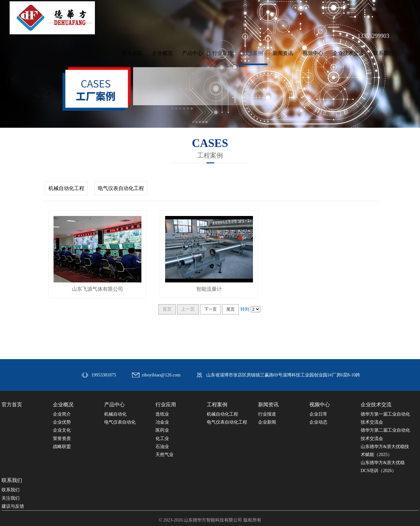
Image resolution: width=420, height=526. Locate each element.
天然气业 (164, 455)
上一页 (188, 309)
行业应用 (223, 53)
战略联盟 (62, 447)
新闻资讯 (283, 53)
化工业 (162, 439)
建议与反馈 (13, 506)
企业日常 (318, 414)
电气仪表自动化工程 (121, 188)
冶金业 (162, 422)
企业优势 (62, 422)
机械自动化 (115, 414)
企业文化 (62, 430)
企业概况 (162, 53)
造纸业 (162, 414)
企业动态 (318, 422)
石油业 (162, 447)
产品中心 (192, 53)
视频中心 (313, 53)
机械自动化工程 (66, 188)
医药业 (162, 430)
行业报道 (267, 414)
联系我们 (383, 53)
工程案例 (253, 53)
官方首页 (132, 53)
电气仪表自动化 (120, 422)
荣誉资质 (62, 439)
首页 (167, 309)
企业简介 (62, 414)
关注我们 (11, 498)
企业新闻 (267, 422)
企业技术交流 (348, 53)
